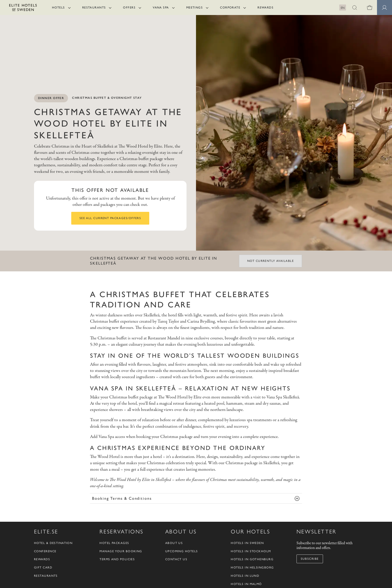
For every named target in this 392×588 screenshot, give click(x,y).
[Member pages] (384, 8)
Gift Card (43, 567)
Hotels (58, 8)
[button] (354, 8)
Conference (45, 551)
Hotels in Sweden (247, 543)
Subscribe (310, 559)
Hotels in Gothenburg (252, 559)
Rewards (265, 8)
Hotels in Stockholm (251, 551)
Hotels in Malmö (246, 584)
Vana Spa (161, 8)
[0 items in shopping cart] (369, 8)
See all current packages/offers (110, 218)
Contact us (176, 559)
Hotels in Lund (245, 576)
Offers (129, 8)
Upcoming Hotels (182, 551)
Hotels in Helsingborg (252, 567)
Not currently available (270, 261)
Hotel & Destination (53, 543)
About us (174, 543)
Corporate (230, 8)
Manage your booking (121, 551)
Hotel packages (114, 543)
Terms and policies (117, 559)
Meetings (195, 8)
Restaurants (94, 8)
